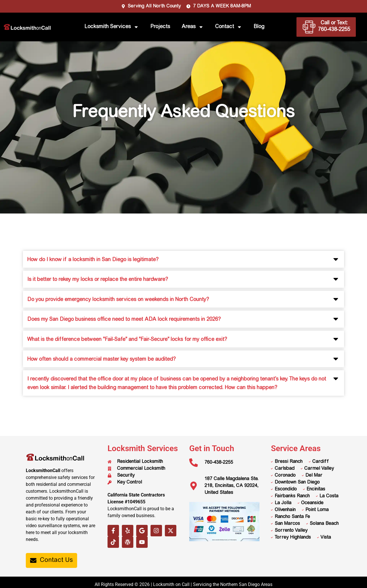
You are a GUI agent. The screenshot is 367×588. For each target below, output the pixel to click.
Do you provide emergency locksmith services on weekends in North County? (118, 300)
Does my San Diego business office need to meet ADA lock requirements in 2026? (124, 320)
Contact (229, 27)
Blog (259, 27)
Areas (193, 27)
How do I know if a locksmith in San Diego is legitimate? (93, 260)
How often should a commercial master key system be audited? (101, 360)
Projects (160, 27)
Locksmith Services (112, 27)
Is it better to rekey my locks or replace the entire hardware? (98, 280)
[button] (183, 259)
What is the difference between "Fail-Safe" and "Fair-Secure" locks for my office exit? (127, 340)
